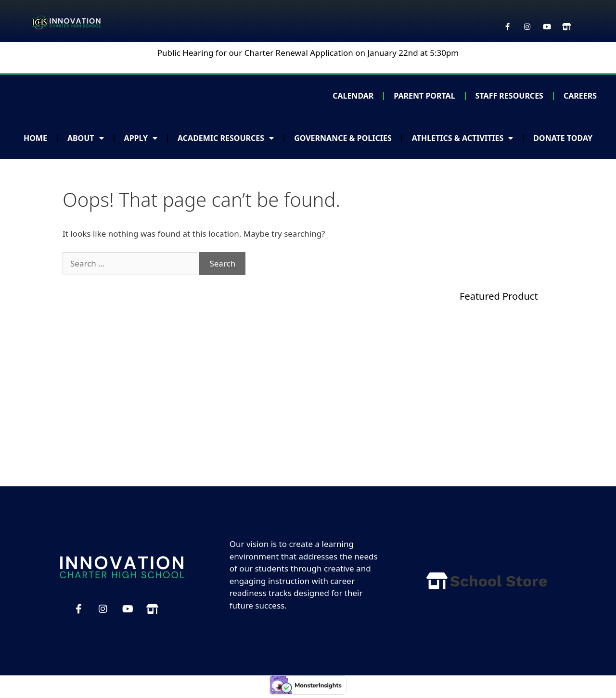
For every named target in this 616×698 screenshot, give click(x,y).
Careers (580, 96)
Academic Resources (226, 138)
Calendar (353, 96)
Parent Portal (424, 96)
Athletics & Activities (463, 138)
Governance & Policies (343, 138)
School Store (499, 581)
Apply (141, 138)
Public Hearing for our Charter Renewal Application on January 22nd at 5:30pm (308, 53)
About (86, 138)
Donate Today (563, 138)
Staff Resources (509, 96)
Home (35, 138)
